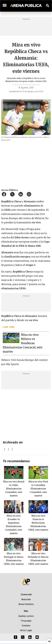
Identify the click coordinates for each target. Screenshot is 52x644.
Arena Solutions (26, 604)
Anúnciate (26, 599)
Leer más (9, 327)
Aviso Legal (26, 630)
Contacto (26, 626)
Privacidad (26, 621)
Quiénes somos (26, 616)
